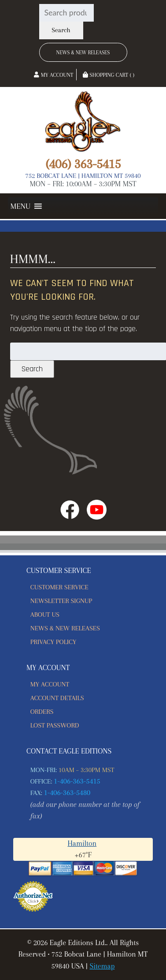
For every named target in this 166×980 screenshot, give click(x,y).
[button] (20, 206)
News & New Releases (83, 53)
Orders (42, 712)
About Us (45, 614)
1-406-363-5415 (77, 781)
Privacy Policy (53, 642)
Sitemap (102, 966)
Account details (57, 698)
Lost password (55, 725)
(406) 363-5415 (83, 164)
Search (61, 30)
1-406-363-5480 (67, 793)
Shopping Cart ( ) (109, 75)
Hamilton (82, 843)
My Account (53, 75)
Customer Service (59, 587)
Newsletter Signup (61, 601)
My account (50, 684)
